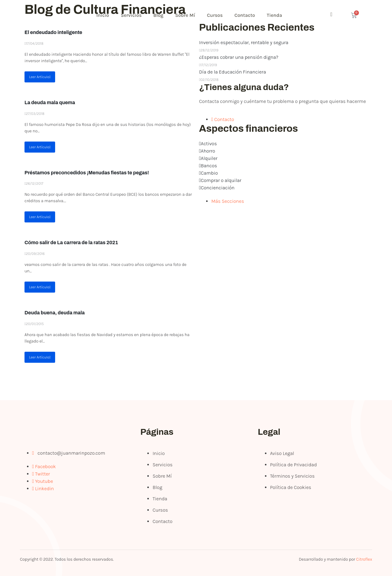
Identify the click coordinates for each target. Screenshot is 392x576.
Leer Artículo (40, 77)
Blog (160, 15)
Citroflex (364, 559)
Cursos (217, 15)
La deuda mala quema (50, 102)
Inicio (103, 15)
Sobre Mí (187, 15)
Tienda (278, 15)
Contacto (248, 15)
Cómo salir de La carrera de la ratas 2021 (71, 243)
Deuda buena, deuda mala (55, 313)
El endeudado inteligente (53, 32)
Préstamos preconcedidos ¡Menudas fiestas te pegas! (87, 173)
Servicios (132, 15)
